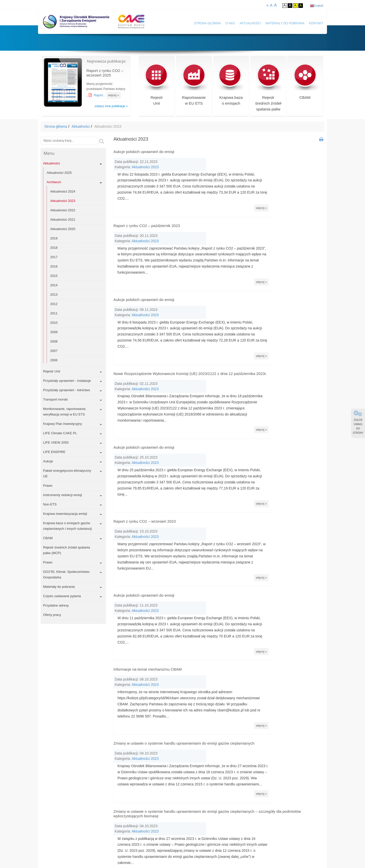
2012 (54, 304)
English (319, 6)
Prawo (48, 486)
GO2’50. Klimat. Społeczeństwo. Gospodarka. (67, 574)
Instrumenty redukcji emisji (62, 495)
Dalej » (259, 764)
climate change (176, 826)
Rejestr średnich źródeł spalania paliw (268, 89)
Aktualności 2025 (59, 173)
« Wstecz (181, 764)
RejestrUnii (157, 86)
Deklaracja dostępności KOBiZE (294, 854)
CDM (228, 815)
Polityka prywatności (248, 854)
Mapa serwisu (215, 854)
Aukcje (48, 461)
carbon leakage (206, 815)
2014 (54, 285)
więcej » (113, 95)
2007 (54, 351)
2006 (54, 360)
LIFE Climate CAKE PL (60, 433)
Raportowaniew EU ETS (194, 86)
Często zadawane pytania (62, 596)
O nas (230, 23)
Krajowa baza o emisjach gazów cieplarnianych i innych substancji (67, 526)
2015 (54, 276)
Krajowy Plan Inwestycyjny (62, 424)
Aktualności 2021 (63, 220)
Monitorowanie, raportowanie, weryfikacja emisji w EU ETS (65, 412)
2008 (54, 341)
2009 (54, 332)
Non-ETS (50, 504)
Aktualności (250, 23)
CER (242, 815)
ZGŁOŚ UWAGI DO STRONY (358, 422)
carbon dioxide (176, 815)
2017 (54, 257)
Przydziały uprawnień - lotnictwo (67, 390)
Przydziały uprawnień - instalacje (67, 381)
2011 (54, 313)
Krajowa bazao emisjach (231, 86)
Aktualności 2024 (63, 191)
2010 (54, 323)
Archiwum (54, 182)
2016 (54, 266)
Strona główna (208, 23)
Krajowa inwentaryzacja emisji (65, 514)
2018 (54, 248)
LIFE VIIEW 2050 (56, 442)
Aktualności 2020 (63, 229)
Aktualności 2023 (63, 201)
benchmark (233, 803)
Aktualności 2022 (63, 210)
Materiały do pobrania (285, 23)
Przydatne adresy (56, 605)
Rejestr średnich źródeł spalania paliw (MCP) (67, 550)
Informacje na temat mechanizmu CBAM (148, 573)
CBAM (305, 83)
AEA (181, 803)
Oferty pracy (52, 615)
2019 (54, 238)
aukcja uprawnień (205, 803)
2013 (54, 295)
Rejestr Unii (52, 371)
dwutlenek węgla (207, 826)
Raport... (100, 95)
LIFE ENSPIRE (54, 452)
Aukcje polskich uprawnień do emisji (144, 152)
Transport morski (55, 399)
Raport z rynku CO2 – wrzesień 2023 (145, 453)
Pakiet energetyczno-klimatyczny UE (67, 473)
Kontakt (316, 23)
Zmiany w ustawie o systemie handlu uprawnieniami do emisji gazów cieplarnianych (184, 634)
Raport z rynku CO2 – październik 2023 (147, 212)
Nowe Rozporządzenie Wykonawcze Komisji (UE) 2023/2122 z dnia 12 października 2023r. (190, 333)
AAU (168, 803)
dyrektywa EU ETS (179, 838)
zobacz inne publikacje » (111, 106)
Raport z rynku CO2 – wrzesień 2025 (105, 73)
